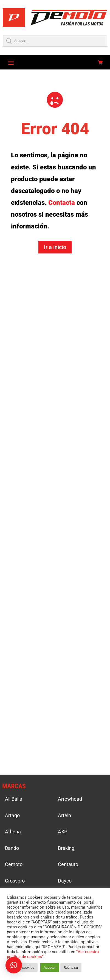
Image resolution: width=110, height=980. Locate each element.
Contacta (62, 203)
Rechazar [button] (71, 968)
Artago (12, 815)
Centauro (68, 864)
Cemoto (14, 864)
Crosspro (15, 881)
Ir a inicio (55, 247)
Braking (66, 848)
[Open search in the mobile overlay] (55, 41)
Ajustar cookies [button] (22, 968)
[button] (14, 965)
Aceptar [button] (50, 968)
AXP (63, 832)
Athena (13, 832)
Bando (12, 848)
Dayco (65, 881)
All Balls (13, 799)
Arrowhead (70, 799)
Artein (64, 815)
